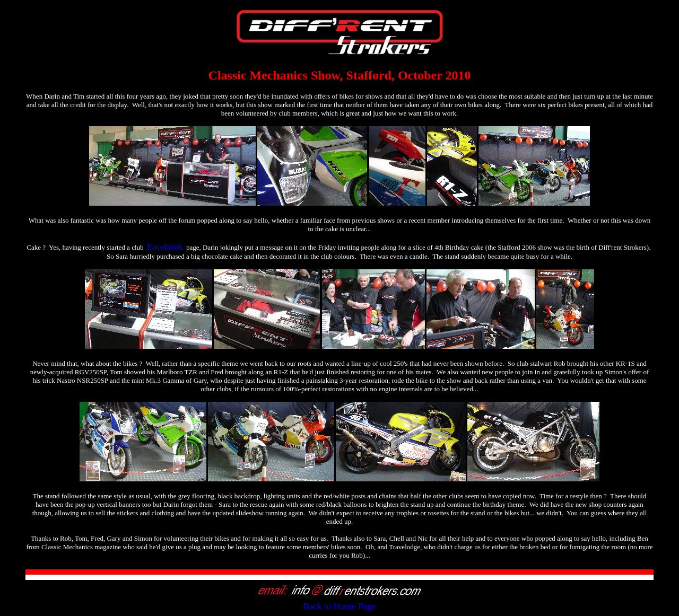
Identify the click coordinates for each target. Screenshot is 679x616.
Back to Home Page (339, 606)
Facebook (165, 247)
